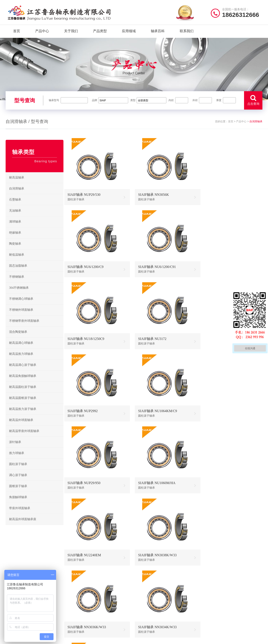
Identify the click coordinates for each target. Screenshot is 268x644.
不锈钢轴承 (17, 283)
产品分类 (78, 598)
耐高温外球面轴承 (21, 426)
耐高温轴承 (17, 184)
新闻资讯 (78, 605)
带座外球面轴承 (20, 514)
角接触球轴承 (18, 503)
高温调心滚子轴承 (150, 598)
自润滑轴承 (17, 195)
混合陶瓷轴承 (18, 338)
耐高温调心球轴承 (21, 349)
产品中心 (42, 32)
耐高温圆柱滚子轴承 (23, 393)
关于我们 (71, 32)
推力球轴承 (17, 459)
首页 (17, 32)
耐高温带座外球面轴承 (24, 437)
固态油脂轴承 (18, 272)
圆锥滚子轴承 (18, 492)
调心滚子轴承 (18, 481)
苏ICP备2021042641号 (105, 638)
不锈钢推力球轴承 (178, 598)
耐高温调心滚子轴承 (23, 371)
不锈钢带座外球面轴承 (24, 327)
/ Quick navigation (90, 574)
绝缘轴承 (15, 239)
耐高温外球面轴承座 (23, 525)
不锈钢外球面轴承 (21, 316)
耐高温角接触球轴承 (23, 382)
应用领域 (129, 32)
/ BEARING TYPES (157, 574)
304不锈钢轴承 (19, 294)
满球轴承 (15, 228)
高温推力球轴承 (148, 592)
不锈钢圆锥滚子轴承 (180, 605)
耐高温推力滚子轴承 (23, 415)
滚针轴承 (15, 448)
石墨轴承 (15, 206)
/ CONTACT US (221, 574)
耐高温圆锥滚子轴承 (23, 404)
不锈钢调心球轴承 (21, 305)
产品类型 (100, 32)
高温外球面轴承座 (150, 612)
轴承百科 (158, 32)
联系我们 (187, 32)
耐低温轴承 (17, 261)
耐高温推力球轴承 (21, 360)
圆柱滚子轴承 (18, 470)
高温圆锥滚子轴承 (150, 605)
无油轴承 (15, 217)
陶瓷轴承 (15, 250)
